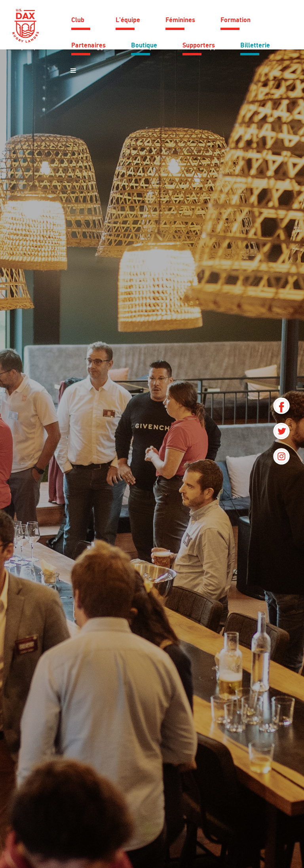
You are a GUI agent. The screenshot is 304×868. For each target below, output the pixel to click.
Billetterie (255, 45)
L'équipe (128, 20)
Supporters (199, 45)
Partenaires (88, 45)
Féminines (180, 20)
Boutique (144, 45)
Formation (236, 20)
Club (78, 20)
